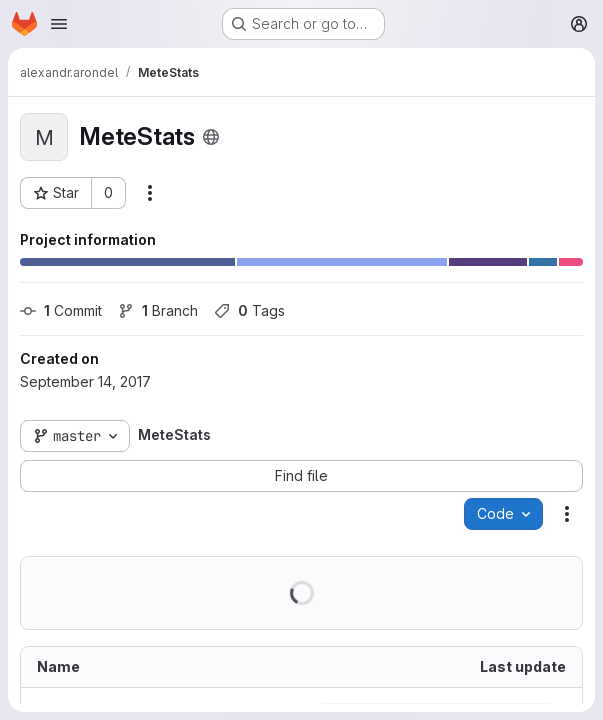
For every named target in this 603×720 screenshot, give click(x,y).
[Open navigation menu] (59, 24)
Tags (249, 310)
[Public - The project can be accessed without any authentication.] (211, 137)
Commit (61, 310)
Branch (158, 310)
